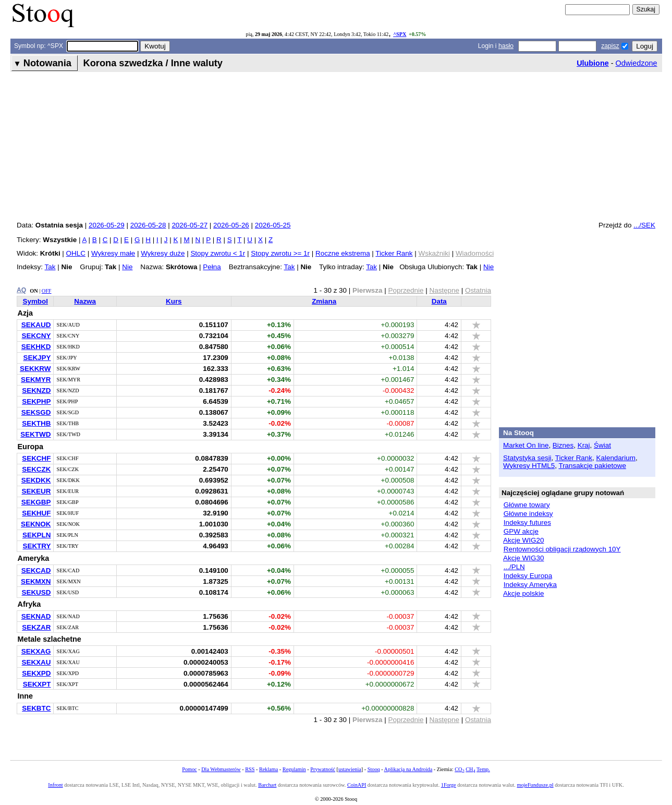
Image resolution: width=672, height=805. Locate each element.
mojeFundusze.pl (535, 785)
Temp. (483, 769)
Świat (602, 445)
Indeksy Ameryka (530, 585)
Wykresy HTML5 (529, 466)
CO (459, 769)
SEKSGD (36, 412)
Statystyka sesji (527, 458)
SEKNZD (36, 391)
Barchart (267, 785)
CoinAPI (357, 785)
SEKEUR (36, 491)
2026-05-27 (190, 225)
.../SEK (644, 225)
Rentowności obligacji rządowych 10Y (562, 549)
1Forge (449, 785)
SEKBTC (36, 708)
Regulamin (294, 769)
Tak (50, 267)
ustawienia (350, 769)
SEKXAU (36, 662)
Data (439, 301)
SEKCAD (36, 570)
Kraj (584, 445)
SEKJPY (37, 358)
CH (470, 769)
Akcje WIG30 (523, 558)
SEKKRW (35, 369)
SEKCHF (36, 458)
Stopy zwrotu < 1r (218, 253)
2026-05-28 (148, 225)
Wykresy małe (113, 253)
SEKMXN (36, 581)
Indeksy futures (527, 522)
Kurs (174, 301)
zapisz (610, 46)
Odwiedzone (637, 63)
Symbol (35, 301)
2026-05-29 (107, 225)
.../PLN (514, 567)
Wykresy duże (163, 253)
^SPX (400, 34)
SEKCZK (36, 469)
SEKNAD (36, 616)
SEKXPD (36, 673)
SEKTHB (36, 423)
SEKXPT (37, 684)
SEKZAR (36, 627)
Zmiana (324, 301)
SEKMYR (36, 380)
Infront (55, 785)
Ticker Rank (394, 253)
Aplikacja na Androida (408, 769)
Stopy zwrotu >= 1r (280, 253)
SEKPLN (37, 535)
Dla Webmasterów (221, 769)
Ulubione (593, 63)
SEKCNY (36, 336)
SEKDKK (36, 480)
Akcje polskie (523, 593)
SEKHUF (36, 513)
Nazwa (85, 301)
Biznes (563, 445)
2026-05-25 (273, 225)
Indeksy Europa (528, 576)
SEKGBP (36, 502)
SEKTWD (35, 434)
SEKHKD (36, 347)
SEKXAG (36, 651)
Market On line (526, 445)
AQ (21, 290)
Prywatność (323, 769)
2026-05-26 (231, 225)
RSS (250, 769)
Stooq (374, 769)
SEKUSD (36, 592)
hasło (506, 46)
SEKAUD (36, 325)
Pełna (212, 267)
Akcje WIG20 (523, 540)
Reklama (268, 769)
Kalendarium (616, 458)
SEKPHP (36, 401)
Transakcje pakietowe (592, 466)
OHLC (76, 253)
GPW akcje (521, 531)
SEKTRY (36, 546)
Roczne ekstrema (343, 253)
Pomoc (189, 769)
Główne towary (527, 505)
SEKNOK (36, 524)
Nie (127, 267)
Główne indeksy (528, 514)
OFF (47, 291)
